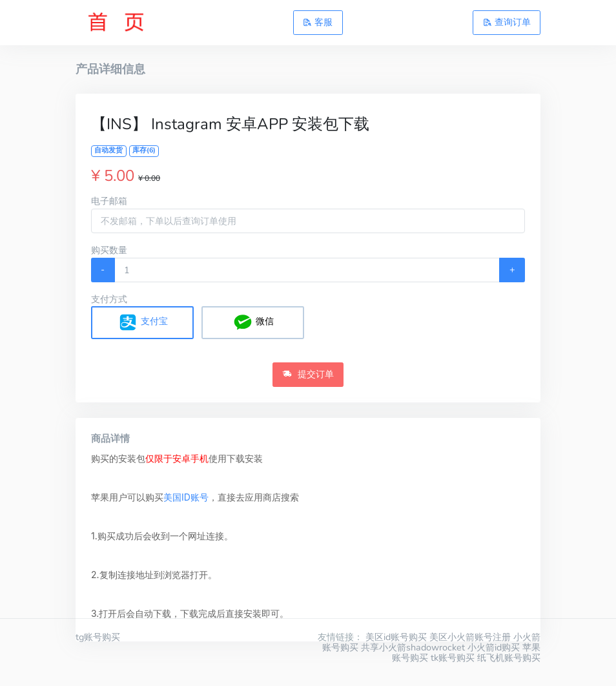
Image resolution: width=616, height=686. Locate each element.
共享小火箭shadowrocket (413, 647)
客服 (318, 22)
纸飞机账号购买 (509, 658)
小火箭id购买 (494, 647)
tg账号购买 (98, 637)
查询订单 (507, 22)
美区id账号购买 (396, 637)
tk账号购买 (453, 658)
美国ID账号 (186, 497)
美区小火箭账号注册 (470, 637)
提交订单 (308, 374)
